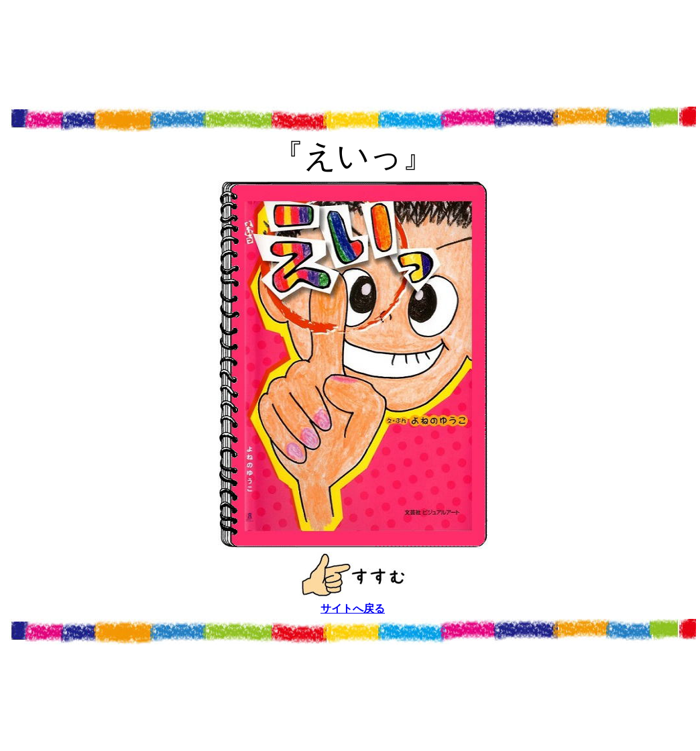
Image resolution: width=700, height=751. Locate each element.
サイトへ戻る (353, 609)
